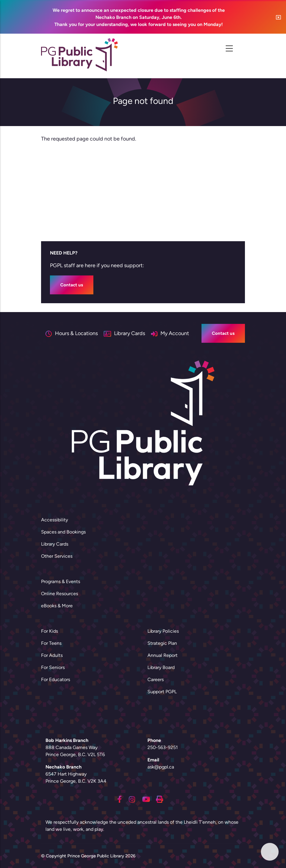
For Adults (52, 655)
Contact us (72, 285)
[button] (278, 17)
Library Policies (163, 631)
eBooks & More (57, 606)
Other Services (57, 556)
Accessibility (55, 520)
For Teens (51, 643)
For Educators (56, 679)
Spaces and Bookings (63, 532)
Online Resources (60, 594)
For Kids (49, 631)
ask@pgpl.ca (161, 767)
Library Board (161, 667)
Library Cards (55, 544)
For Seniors (53, 667)
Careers (156, 679)
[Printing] (160, 799)
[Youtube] (146, 799)
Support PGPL (162, 692)
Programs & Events (61, 581)
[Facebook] (120, 799)
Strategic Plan (162, 643)
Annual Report (162, 655)
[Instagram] (132, 799)
